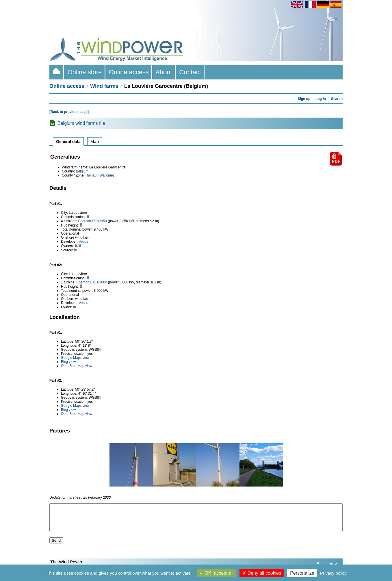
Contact (190, 72)
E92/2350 (99, 221)
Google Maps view (75, 358)
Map (95, 141)
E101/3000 (99, 282)
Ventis (83, 242)
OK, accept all (217, 573)
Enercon (84, 221)
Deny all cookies (262, 573)
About (164, 72)
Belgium (82, 171)
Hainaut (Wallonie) (100, 175)
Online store (84, 72)
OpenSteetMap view (77, 366)
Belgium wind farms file (81, 123)
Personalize (302, 573)
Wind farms (104, 86)
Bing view (68, 362)
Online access (129, 72)
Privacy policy (333, 573)
